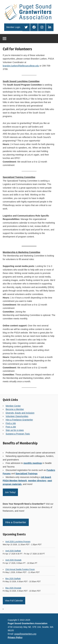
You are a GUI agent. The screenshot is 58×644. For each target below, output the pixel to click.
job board (46, 477)
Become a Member (15, 409)
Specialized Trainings (26, 474)
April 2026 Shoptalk (13, 560)
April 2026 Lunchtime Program (18, 542)
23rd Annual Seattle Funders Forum (20, 569)
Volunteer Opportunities (17, 416)
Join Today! (10, 492)
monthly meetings (33, 463)
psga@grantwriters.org (25, 634)
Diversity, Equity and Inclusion (20, 413)
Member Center (13, 406)
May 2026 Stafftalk (13, 579)
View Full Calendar (14, 601)
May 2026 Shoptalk (13, 588)
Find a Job (11, 423)
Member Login (13, 27)
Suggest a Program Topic (18, 434)
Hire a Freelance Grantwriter (19, 420)
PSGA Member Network (15, 481)
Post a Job (11, 427)
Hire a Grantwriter (16, 522)
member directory (37, 481)
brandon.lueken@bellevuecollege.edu (21, 66)
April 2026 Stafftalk (13, 551)
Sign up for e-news (15, 430)
